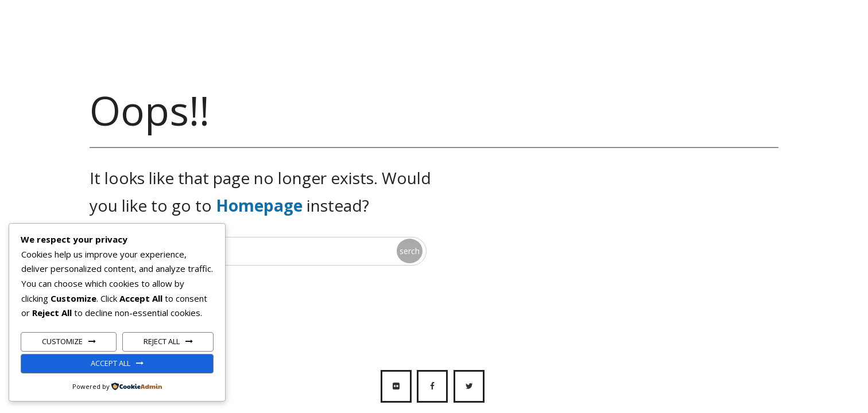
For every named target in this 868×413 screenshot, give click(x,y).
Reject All (162, 341)
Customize (62, 341)
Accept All (111, 363)
